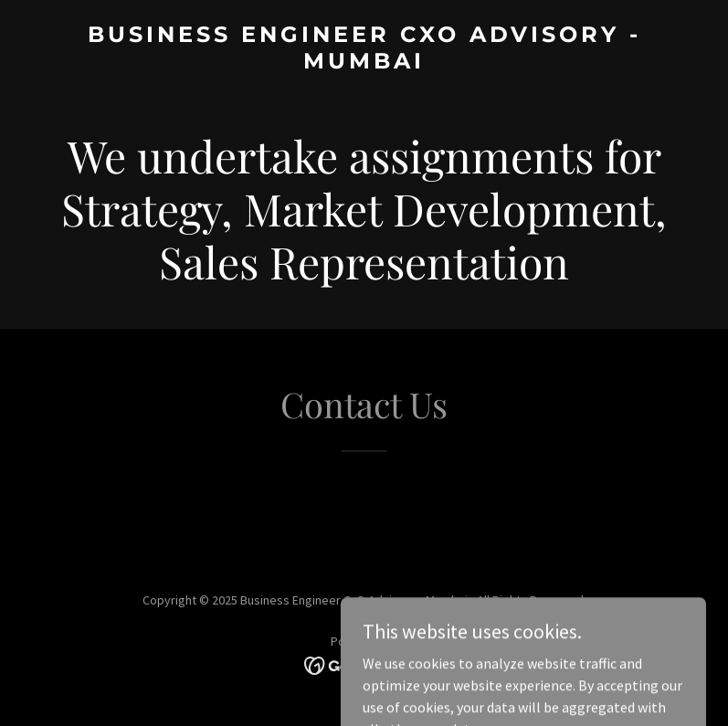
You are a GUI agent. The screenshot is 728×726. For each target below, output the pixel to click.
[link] (364, 63)
